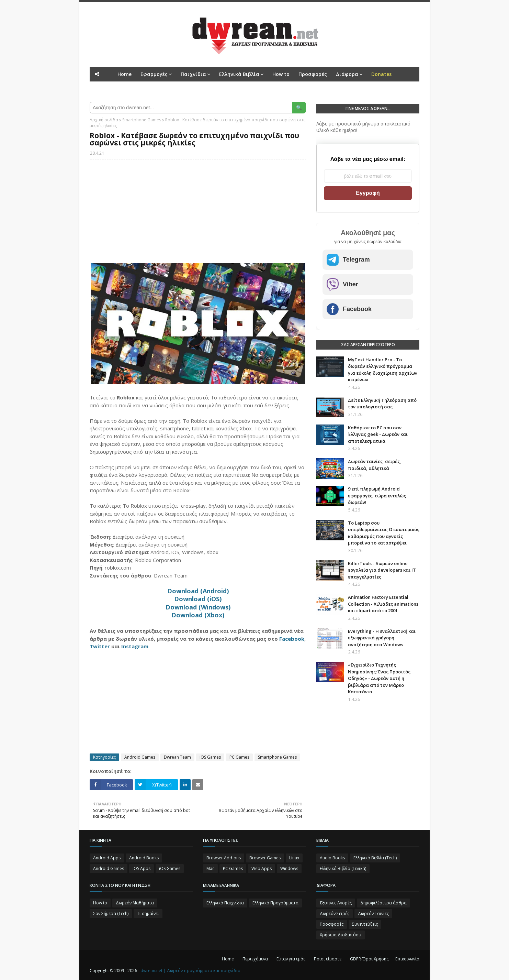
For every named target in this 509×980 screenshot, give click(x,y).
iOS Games (210, 757)
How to (100, 903)
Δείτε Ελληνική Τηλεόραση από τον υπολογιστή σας (382, 404)
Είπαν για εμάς (291, 959)
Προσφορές (332, 924)
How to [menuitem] (281, 74)
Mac (210, 868)
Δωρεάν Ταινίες (373, 913)
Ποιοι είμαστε (328, 959)
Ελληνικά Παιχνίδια (225, 903)
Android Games (140, 757)
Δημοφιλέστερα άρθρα (383, 903)
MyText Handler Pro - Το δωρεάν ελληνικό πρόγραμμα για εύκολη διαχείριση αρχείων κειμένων (383, 370)
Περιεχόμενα (255, 959)
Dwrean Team (177, 757)
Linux (294, 858)
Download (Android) (198, 591)
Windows (289, 868)
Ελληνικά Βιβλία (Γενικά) (343, 868)
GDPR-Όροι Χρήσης (369, 959)
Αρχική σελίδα (104, 120)
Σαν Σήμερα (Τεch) (111, 913)
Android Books (144, 858)
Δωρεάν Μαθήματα (135, 903)
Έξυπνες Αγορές (336, 903)
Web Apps (262, 868)
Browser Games (265, 858)
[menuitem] (381, 74)
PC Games (239, 757)
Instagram (135, 646)
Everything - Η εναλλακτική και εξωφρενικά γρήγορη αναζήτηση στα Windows (382, 638)
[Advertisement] (198, 215)
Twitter (100, 646)
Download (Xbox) (198, 615)
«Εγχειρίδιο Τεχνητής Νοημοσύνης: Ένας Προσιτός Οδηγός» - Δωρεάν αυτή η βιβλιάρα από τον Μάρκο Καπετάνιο (379, 678)
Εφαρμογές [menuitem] (154, 74)
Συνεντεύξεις (365, 924)
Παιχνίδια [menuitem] (193, 74)
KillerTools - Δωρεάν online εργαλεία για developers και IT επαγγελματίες (382, 570)
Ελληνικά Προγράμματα (275, 903)
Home (228, 959)
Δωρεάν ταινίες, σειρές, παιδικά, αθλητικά (375, 465)
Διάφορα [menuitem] (347, 74)
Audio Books (332, 858)
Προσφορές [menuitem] (313, 74)
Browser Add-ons (224, 858)
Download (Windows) (198, 607)
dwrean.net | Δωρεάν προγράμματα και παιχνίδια (190, 971)
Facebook (292, 639)
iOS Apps (142, 868)
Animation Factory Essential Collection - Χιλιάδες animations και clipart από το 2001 (383, 604)
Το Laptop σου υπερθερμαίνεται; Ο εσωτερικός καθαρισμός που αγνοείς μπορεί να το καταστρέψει (384, 533)
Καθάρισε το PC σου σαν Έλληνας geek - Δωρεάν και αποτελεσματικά (378, 434)
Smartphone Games (142, 120)
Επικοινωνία (407, 959)
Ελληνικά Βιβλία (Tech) (375, 858)
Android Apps (107, 858)
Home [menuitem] (125, 74)
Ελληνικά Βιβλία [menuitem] (239, 74)
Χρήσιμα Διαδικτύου (341, 935)
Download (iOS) (198, 599)
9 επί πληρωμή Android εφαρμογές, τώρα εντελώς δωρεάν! (377, 495)
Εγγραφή (368, 193)
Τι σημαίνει (148, 913)
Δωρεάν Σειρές (335, 913)
